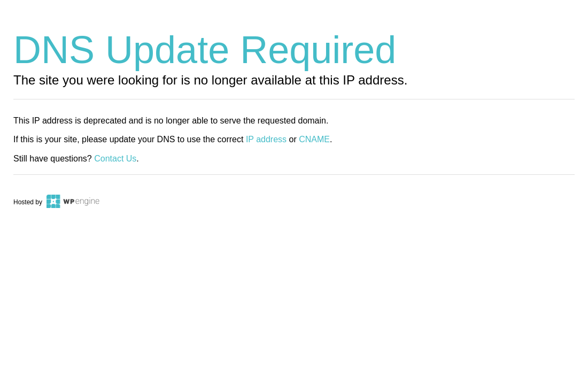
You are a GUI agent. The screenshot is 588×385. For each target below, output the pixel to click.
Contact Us (115, 159)
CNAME (314, 139)
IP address (266, 139)
